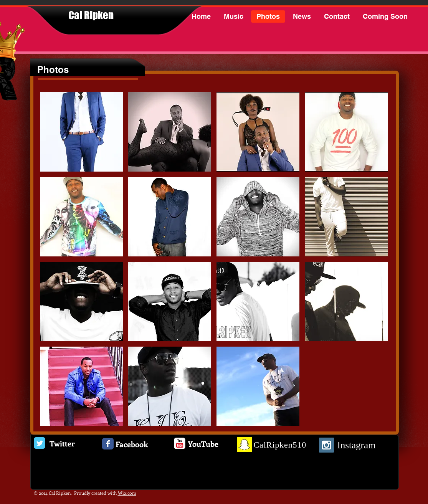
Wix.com (127, 493)
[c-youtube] (180, 443)
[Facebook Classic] (108, 444)
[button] (81, 132)
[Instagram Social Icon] (326, 445)
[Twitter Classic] (40, 443)
